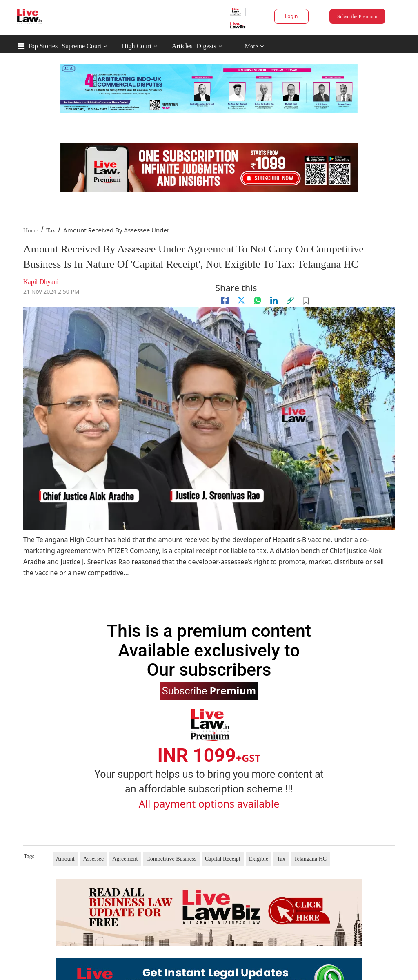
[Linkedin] (274, 300)
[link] (290, 300)
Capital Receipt (223, 859)
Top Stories (43, 46)
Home (31, 230)
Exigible (259, 859)
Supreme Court (81, 46)
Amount (65, 859)
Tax (51, 230)
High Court (136, 46)
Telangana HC (310, 859)
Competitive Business (171, 859)
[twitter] (241, 300)
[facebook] (225, 300)
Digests (207, 46)
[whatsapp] (258, 300)
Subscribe (209, 690)
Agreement (125, 859)
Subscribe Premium (357, 16)
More (255, 46)
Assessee (94, 859)
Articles (182, 46)
